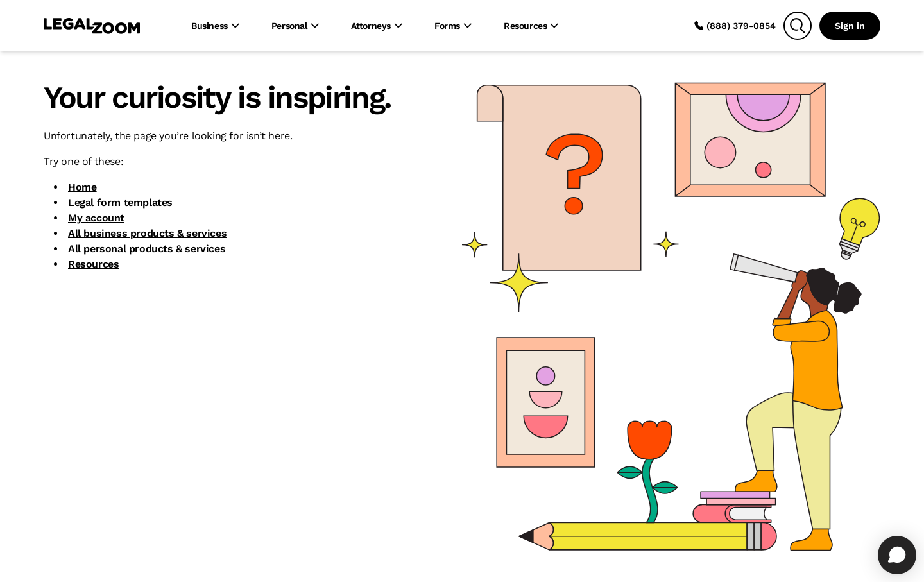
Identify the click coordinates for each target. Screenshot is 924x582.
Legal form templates (120, 202)
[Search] (798, 26)
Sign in (850, 26)
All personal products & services (147, 249)
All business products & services (147, 233)
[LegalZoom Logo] (92, 26)
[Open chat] (897, 555)
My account (96, 218)
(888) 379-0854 (735, 26)
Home (82, 187)
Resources (93, 264)
